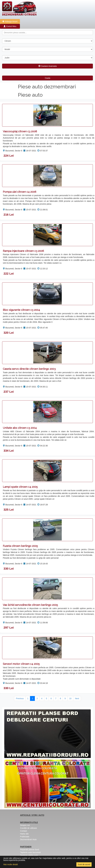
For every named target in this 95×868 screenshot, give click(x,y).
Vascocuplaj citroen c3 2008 (20, 131)
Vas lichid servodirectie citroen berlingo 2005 (30, 605)
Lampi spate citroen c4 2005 (20, 487)
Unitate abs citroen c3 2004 (20, 428)
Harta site (24, 834)
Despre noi (25, 825)
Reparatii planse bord (30, 850)
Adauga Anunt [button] (10, 21)
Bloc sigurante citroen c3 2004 (21, 310)
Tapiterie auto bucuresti (30, 852)
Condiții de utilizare (28, 828)
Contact (23, 831)
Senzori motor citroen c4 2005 (21, 664)
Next (77, 698)
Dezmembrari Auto (28, 839)
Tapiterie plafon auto (29, 855)
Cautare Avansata (48, 66)
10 (70, 698)
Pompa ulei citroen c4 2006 (20, 192)
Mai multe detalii (11, 864)
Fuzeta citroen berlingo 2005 (20, 546)
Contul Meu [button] (10, 26)
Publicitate (25, 837)
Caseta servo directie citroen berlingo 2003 (29, 369)
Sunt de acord (84, 864)
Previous (20, 698)
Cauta (47, 78)
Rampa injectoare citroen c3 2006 (23, 251)
